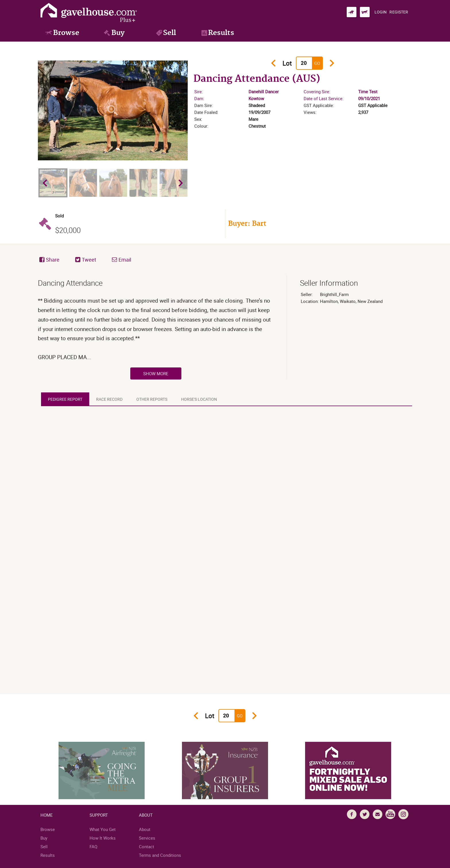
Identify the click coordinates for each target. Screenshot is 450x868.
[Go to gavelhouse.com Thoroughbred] (352, 12)
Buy (44, 838)
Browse (48, 829)
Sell (44, 846)
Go (317, 63)
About (145, 829)
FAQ (93, 846)
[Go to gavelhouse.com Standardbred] (365, 12)
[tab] (65, 399)
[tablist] (228, 399)
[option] (113, 110)
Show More (156, 373)
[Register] (399, 12)
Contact (147, 846)
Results (48, 855)
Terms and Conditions (160, 855)
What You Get (103, 829)
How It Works (103, 838)
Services (147, 838)
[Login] (381, 12)
